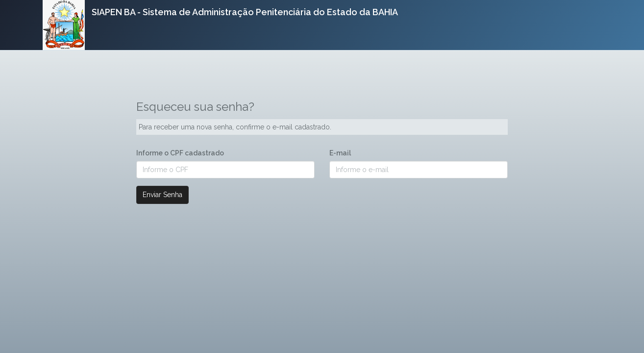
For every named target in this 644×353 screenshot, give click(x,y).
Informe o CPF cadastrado (180, 153)
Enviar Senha (162, 195)
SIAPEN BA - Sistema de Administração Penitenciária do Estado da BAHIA (245, 12)
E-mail (340, 153)
